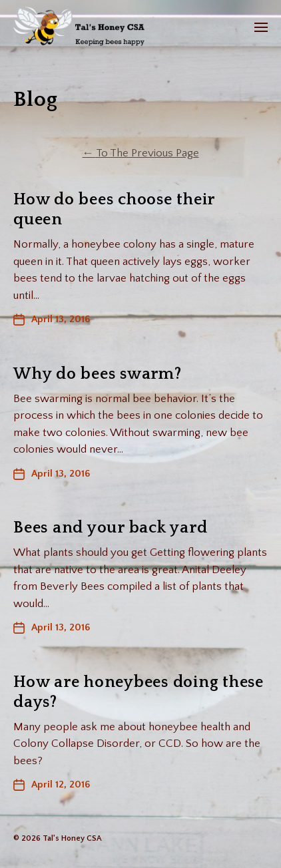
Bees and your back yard (110, 528)
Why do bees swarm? (98, 374)
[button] (261, 27)
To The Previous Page (141, 153)
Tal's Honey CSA (72, 838)
